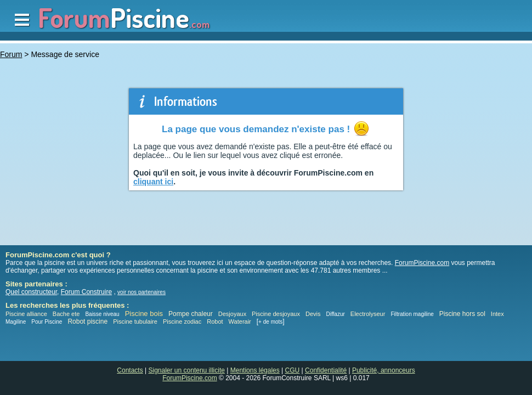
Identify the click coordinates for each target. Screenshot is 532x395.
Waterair (240, 321)
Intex (497, 314)
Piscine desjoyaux (276, 314)
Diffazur (336, 314)
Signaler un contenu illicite (187, 370)
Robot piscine (87, 321)
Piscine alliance (26, 314)
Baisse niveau (102, 314)
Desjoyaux (233, 314)
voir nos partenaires (142, 292)
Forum (11, 54)
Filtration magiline (412, 314)
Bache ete (66, 314)
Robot (215, 321)
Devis (313, 314)
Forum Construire (86, 292)
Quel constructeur (31, 292)
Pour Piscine (47, 322)
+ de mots (270, 322)
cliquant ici (153, 182)
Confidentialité (326, 370)
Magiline (16, 322)
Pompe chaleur (191, 314)
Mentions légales (255, 370)
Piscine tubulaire (135, 321)
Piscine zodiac (182, 321)
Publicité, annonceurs (384, 370)
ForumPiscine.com (422, 263)
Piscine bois (144, 314)
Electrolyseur (368, 314)
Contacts (130, 370)
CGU (293, 370)
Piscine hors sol (462, 314)
